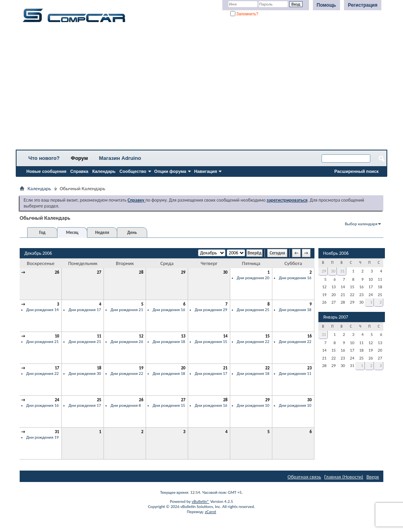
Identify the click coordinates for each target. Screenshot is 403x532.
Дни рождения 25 (253, 310)
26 (57, 272)
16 (310, 336)
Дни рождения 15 (211, 342)
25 (99, 400)
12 (141, 336)
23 (310, 368)
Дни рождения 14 (43, 310)
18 (99, 368)
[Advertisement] (201, 89)
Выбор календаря (361, 224)
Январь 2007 (336, 317)
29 (183, 272)
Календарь (104, 171)
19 (141, 368)
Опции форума (170, 171)
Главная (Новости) (344, 477)
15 (267, 336)
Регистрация (363, 5)
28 (141, 272)
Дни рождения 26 (127, 342)
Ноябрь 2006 (336, 253)
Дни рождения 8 (126, 405)
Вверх (373, 477)
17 (57, 368)
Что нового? (44, 158)
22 (267, 368)
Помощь (326, 5)
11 (99, 336)
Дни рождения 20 (253, 278)
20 (183, 368)
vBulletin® (201, 501)
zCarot (211, 512)
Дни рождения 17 (85, 310)
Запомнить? (244, 14)
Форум (79, 158)
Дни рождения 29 (211, 310)
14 (225, 336)
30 (225, 272)
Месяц (72, 233)
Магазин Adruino (120, 158)
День (132, 233)
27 (99, 272)
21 (225, 368)
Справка (79, 171)
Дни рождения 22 (253, 342)
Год (42, 233)
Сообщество (133, 171)
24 (57, 400)
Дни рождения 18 (295, 310)
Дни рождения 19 (43, 437)
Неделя (102, 233)
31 (57, 432)
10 (57, 336)
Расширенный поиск (357, 171)
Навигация (205, 171)
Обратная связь (304, 477)
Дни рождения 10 (253, 405)
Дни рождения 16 (295, 278)
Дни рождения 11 (295, 374)
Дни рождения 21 (127, 310)
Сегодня (277, 253)
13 (183, 336)
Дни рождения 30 (85, 374)
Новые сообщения (46, 171)
